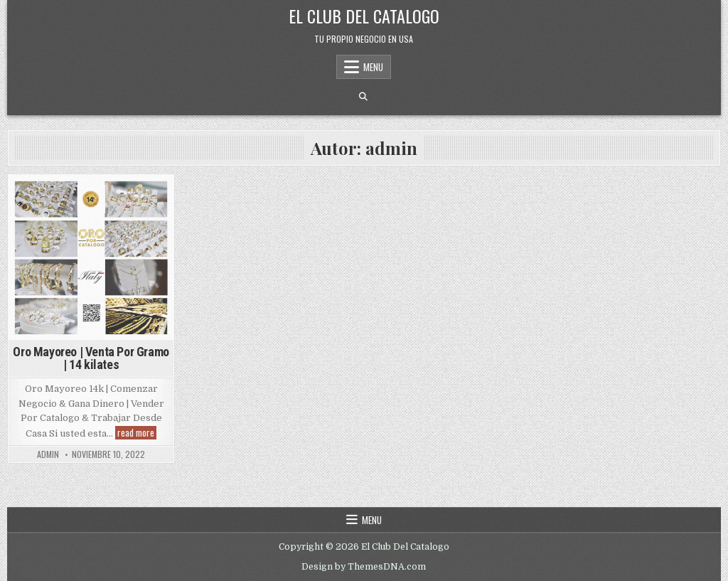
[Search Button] (363, 97)
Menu (373, 67)
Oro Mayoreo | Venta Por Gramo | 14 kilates (91, 358)
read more (137, 433)
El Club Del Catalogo (364, 16)
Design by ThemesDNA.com (364, 567)
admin (48, 454)
